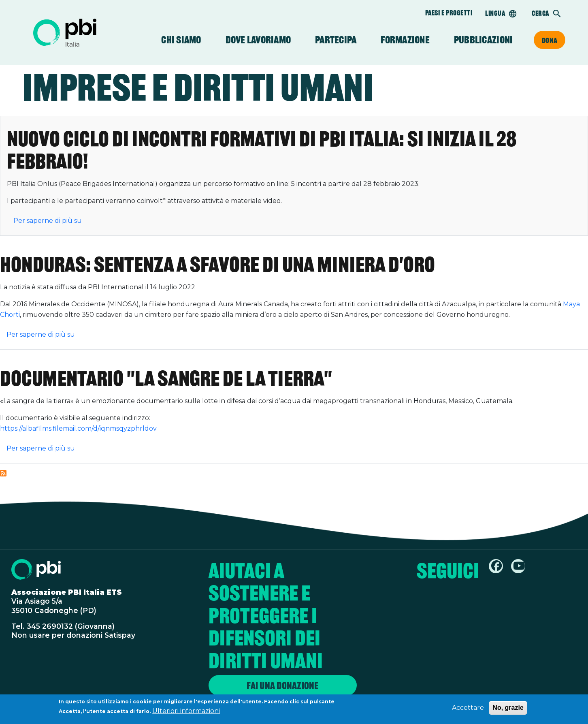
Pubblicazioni (483, 40)
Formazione (405, 40)
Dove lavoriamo (258, 40)
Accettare (468, 709)
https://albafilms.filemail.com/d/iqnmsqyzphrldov (78, 428)
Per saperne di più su (48, 221)
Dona (550, 40)
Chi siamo (181, 40)
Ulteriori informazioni (186, 712)
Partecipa (336, 40)
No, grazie (508, 709)
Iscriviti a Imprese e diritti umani (3, 473)
